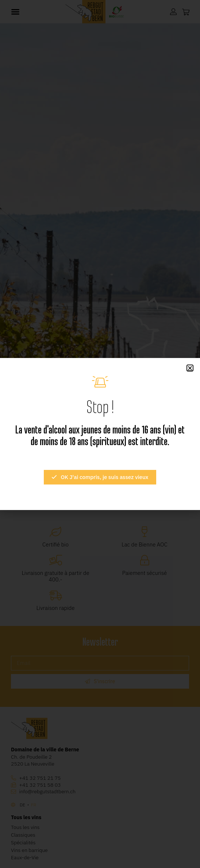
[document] (100, 434)
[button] (190, 368)
